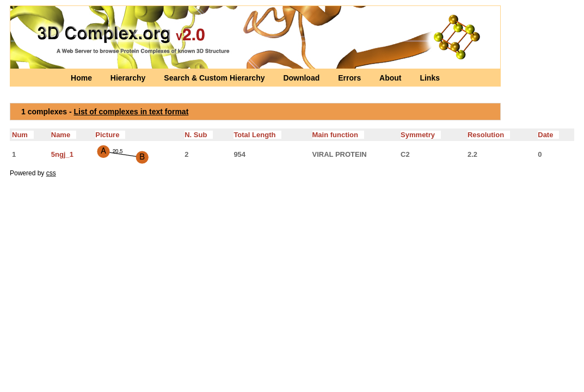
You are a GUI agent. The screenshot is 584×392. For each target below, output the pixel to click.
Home (82, 78)
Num (23, 135)
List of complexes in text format (131, 112)
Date (548, 135)
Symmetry (421, 135)
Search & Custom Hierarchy (215, 78)
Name (64, 135)
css (51, 173)
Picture (110, 135)
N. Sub (199, 135)
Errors (351, 78)
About (391, 78)
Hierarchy (129, 78)
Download (302, 78)
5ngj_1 (62, 154)
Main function (338, 135)
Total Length (257, 135)
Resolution (489, 135)
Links (430, 78)
